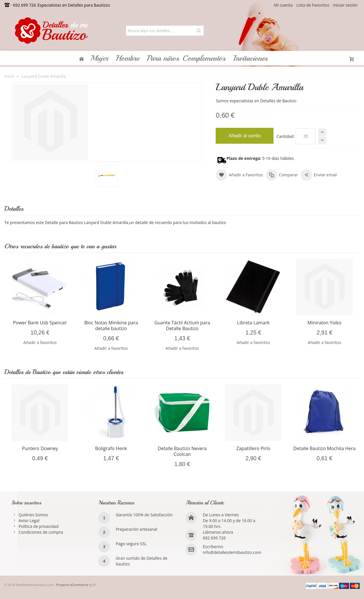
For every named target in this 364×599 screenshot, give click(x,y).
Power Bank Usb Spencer (40, 323)
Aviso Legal (29, 521)
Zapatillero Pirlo (253, 448)
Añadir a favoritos (40, 342)
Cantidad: (285, 136)
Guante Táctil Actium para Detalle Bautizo (182, 326)
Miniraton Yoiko (324, 323)
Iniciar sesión (345, 5)
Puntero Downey (40, 448)
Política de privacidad (38, 526)
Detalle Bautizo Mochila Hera (325, 448)
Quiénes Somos (33, 515)
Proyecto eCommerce (72, 585)
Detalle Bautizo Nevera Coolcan (182, 451)
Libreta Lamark (253, 323)
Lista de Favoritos (313, 5)
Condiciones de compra (41, 532)
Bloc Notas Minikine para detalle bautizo (111, 326)
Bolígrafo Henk (111, 448)
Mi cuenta (283, 5)
